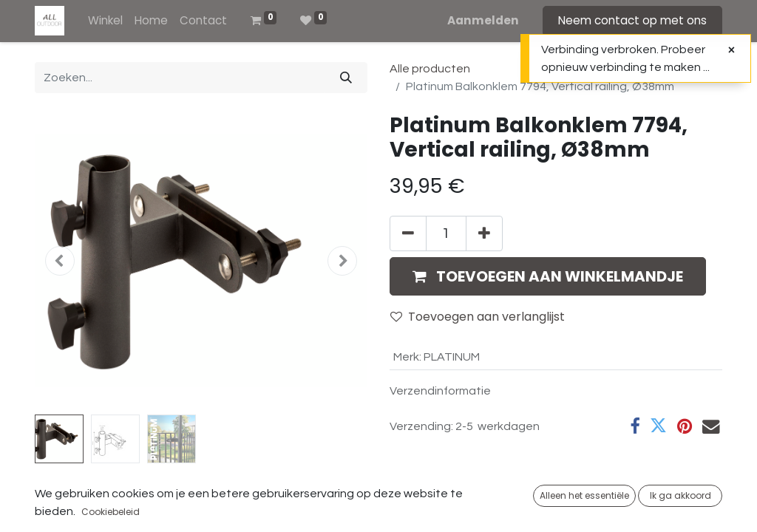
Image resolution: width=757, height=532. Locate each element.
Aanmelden (483, 20)
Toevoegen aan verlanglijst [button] (478, 317)
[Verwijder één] (408, 233)
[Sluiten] (731, 50)
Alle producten (430, 69)
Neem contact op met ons (632, 20)
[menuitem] (105, 21)
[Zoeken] (346, 78)
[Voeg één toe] (484, 233)
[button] (60, 261)
